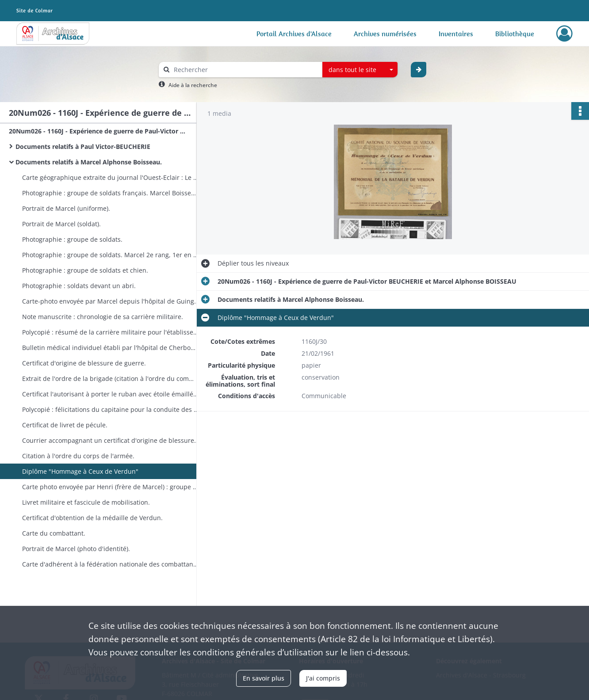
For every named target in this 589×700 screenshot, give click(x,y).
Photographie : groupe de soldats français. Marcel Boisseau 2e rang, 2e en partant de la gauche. (111, 193)
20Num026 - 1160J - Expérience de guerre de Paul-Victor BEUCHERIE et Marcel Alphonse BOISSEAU (97, 131)
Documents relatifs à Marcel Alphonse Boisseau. (89, 162)
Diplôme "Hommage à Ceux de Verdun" (80, 471)
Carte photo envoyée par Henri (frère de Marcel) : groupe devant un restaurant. (111, 487)
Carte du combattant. (54, 533)
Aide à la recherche (193, 85)
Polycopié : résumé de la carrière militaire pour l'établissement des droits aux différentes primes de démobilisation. (111, 332)
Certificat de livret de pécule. (65, 425)
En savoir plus (264, 678)
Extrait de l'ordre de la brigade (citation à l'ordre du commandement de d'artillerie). (111, 379)
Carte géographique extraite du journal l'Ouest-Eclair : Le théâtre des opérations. (111, 177)
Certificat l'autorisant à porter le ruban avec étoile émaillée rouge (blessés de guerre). (111, 394)
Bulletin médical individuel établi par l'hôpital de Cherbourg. (111, 348)
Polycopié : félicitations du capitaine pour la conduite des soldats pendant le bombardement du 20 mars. (111, 409)
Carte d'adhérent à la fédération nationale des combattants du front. (111, 564)
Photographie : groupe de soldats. (72, 239)
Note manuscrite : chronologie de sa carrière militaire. (103, 317)
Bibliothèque (515, 34)
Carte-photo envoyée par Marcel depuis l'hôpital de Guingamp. (111, 301)
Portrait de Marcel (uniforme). (66, 208)
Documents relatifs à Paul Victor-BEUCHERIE (83, 146)
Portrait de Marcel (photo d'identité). (76, 549)
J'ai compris (323, 678)
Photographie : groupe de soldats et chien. (85, 270)
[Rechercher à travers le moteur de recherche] (245, 70)
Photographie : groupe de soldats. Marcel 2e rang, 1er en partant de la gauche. (111, 255)
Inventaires (456, 34)
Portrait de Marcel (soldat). (61, 224)
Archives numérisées (385, 34)
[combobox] (360, 70)
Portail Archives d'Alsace (294, 34)
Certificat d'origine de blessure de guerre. (84, 363)
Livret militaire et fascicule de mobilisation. (86, 502)
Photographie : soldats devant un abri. (79, 286)
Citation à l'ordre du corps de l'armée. (78, 456)
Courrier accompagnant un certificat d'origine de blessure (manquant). (111, 440)
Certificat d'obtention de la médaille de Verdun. (92, 518)
